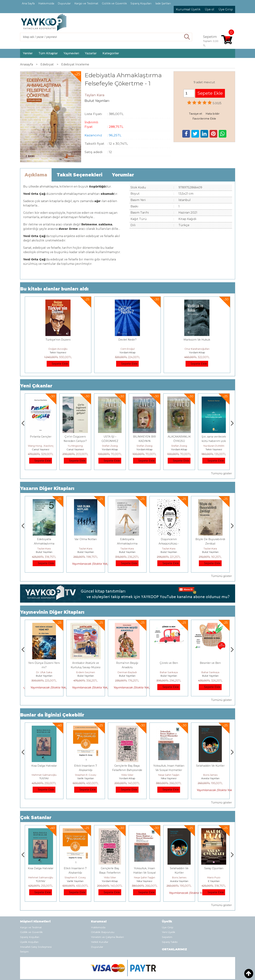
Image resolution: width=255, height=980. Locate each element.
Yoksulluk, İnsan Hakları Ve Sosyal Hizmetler (179, 873)
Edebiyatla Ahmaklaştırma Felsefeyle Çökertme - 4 (169, 544)
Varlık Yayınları (127, 778)
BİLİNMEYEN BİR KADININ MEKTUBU (179, 441)
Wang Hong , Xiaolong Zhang (80, 446)
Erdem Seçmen (127, 672)
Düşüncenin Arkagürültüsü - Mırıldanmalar (210, 544)
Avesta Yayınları (214, 881)
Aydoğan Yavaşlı (44, 672)
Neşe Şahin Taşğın (210, 775)
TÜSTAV (86, 778)
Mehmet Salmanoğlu (86, 775)
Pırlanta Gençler (75, 437)
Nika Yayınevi (210, 778)
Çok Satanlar (36, 818)
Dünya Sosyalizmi (41, 437)
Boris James (214, 877)
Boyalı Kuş (44, 766)
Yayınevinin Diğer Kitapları (52, 612)
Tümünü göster (221, 473)
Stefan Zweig (144, 446)
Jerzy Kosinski (44, 775)
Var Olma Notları (127, 539)
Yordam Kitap (127, 352)
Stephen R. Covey (127, 775)
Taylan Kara (44, 548)
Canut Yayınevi (41, 449)
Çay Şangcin (41, 446)
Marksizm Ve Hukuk (197, 340)
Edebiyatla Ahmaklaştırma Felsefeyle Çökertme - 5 (86, 544)
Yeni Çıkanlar (36, 386)
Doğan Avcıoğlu (58, 349)
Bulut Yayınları (44, 552)
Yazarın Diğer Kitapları (47, 488)
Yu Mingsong (110, 446)
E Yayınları (44, 778)
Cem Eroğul (127, 349)
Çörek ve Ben (210, 663)
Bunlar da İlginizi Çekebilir (52, 715)
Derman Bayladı (169, 672)
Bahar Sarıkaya (210, 672)
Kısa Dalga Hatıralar (86, 766)
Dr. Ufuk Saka (86, 672)
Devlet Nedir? (127, 340)
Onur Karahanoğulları (197, 349)
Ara (187, 37)
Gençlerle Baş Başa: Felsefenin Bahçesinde (144, 873)
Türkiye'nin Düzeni (58, 340)
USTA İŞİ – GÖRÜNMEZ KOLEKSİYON (145, 441)
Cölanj (44, 539)
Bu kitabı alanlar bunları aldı (54, 289)
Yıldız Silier (169, 775)
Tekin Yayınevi (58, 352)
